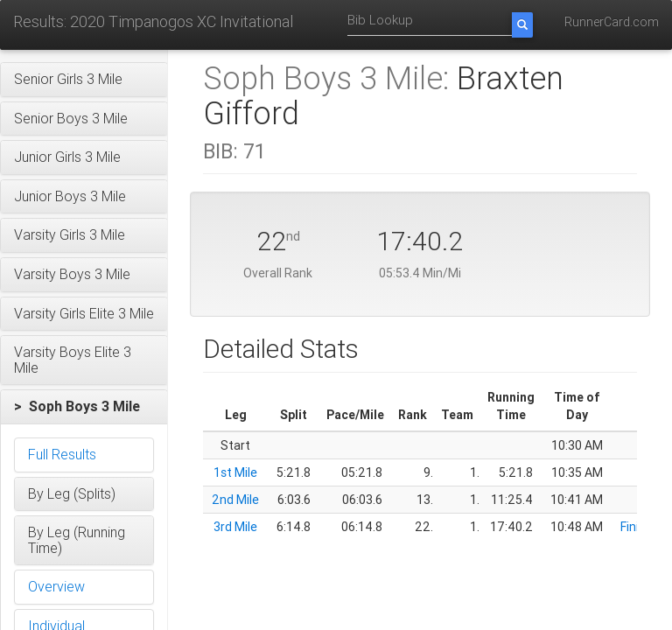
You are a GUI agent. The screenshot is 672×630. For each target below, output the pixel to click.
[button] (84, 80)
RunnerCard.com (612, 22)
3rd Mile (235, 527)
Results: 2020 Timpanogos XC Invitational (153, 21)
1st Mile (235, 472)
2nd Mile (235, 500)
